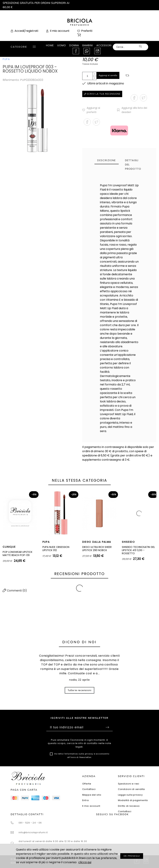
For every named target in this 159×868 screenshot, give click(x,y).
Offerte (87, 784)
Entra (86, 800)
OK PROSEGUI (132, 856)
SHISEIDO (128, 542)
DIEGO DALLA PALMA (97, 542)
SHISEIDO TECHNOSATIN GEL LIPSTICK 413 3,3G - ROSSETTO (138, 550)
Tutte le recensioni (80, 690)
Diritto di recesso (129, 806)
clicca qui (85, 862)
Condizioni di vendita (131, 789)
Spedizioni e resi (129, 784)
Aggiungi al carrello (108, 75)
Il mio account (91, 806)
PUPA (6, 59)
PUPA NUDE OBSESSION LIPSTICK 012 (56, 549)
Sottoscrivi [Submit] (107, 727)
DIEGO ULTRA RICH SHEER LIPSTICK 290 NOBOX (97, 549)
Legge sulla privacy (130, 795)
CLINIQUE (9, 547)
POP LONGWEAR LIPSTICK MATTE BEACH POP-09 (18, 554)
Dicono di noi (80, 642)
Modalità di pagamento (133, 800)
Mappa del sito (92, 795)
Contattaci (89, 789)
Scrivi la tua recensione (102, 94)
